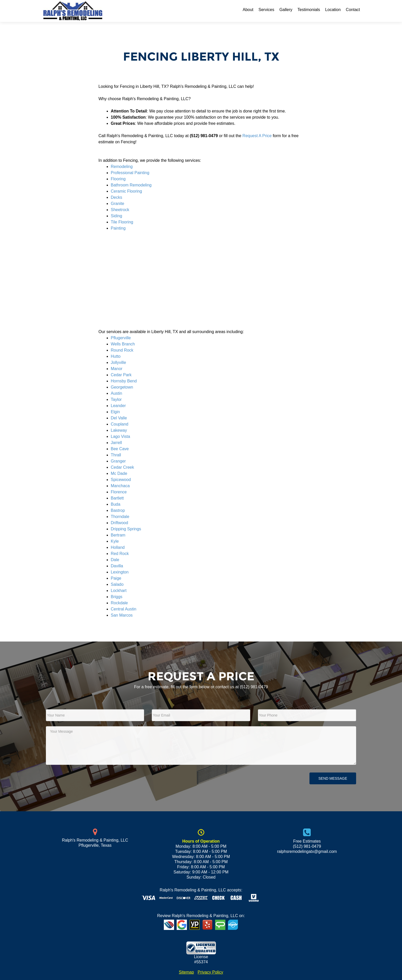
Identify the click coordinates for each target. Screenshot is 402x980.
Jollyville (118, 362)
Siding (116, 216)
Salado (117, 584)
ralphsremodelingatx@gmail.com (307, 851)
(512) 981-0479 (254, 687)
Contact (353, 10)
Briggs (117, 597)
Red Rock (120, 554)
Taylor (116, 399)
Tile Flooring (122, 222)
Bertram (118, 535)
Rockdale (119, 603)
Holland (118, 547)
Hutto (116, 356)
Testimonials (309, 10)
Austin (116, 393)
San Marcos (122, 615)
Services (266, 10)
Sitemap (187, 972)
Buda (115, 504)
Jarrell (116, 443)
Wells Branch (123, 344)
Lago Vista (120, 436)
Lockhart (119, 591)
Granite (117, 204)
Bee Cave (120, 449)
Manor (117, 369)
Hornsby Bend (124, 381)
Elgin (115, 412)
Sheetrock (120, 210)
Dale (115, 560)
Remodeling (122, 167)
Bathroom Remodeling (131, 185)
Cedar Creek (122, 467)
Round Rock (122, 350)
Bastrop (118, 510)
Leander (118, 406)
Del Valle (119, 418)
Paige (116, 578)
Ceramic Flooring (126, 191)
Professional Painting (130, 173)
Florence (119, 492)
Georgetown (122, 387)
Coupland (120, 424)
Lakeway (119, 430)
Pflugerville (121, 338)
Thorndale (120, 517)
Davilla (117, 566)
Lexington (120, 572)
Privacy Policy (210, 972)
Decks (116, 197)
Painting (118, 228)
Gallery (286, 10)
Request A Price (257, 136)
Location (333, 10)
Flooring (118, 179)
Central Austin (124, 609)
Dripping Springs (126, 529)
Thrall (116, 455)
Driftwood (119, 523)
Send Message (333, 778)
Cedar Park (121, 375)
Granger (118, 461)
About (248, 10)
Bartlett (117, 498)
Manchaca (120, 486)
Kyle (115, 541)
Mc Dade (119, 473)
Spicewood (121, 480)
